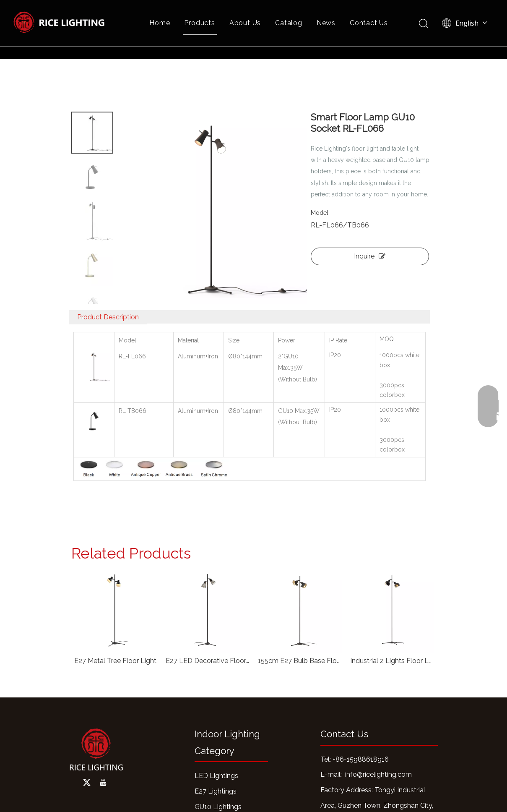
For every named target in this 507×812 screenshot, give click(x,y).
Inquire (370, 256)
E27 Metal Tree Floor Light (115, 661)
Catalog (289, 23)
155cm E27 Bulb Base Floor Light (300, 661)
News (326, 23)
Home (160, 23)
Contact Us (369, 23)
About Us (245, 23)
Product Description (108, 317)
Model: (320, 213)
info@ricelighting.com (378, 774)
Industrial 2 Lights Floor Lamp (392, 661)
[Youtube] (103, 783)
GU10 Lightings (218, 807)
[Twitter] (87, 783)
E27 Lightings (216, 791)
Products (199, 23)
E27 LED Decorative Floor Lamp (208, 661)
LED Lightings (216, 776)
